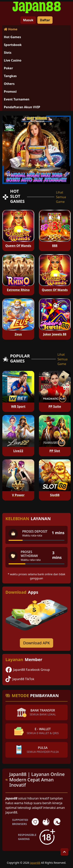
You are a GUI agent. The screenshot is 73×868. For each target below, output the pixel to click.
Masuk (28, 20)
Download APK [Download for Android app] (37, 643)
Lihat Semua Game (61, 197)
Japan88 (35, 863)
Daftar (45, 20)
